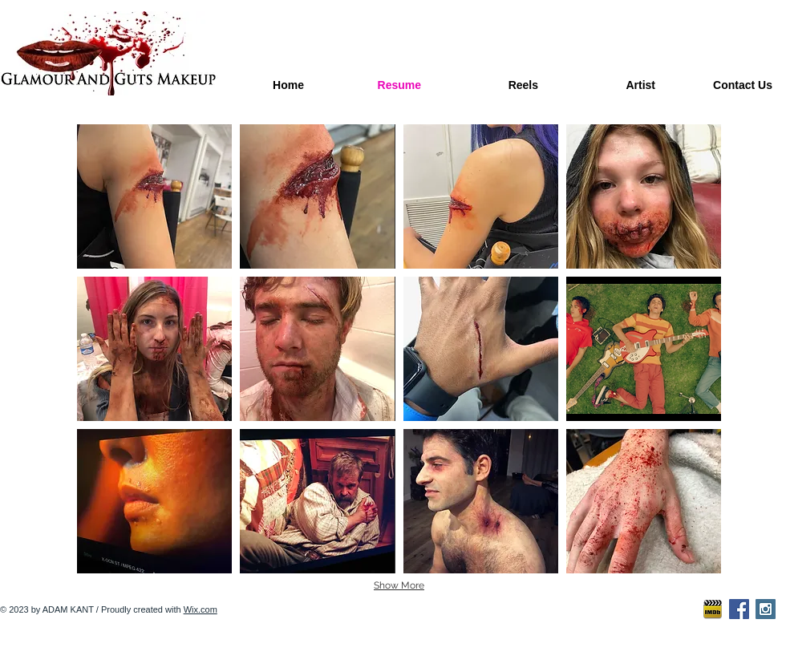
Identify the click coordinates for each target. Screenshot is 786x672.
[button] (154, 196)
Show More (399, 585)
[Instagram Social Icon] (766, 609)
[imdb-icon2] (713, 609)
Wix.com (201, 609)
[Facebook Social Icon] (739, 609)
